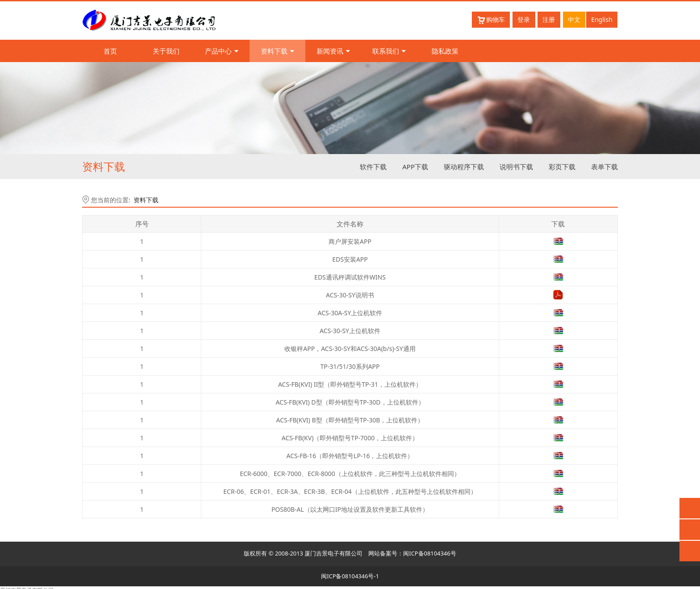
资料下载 (277, 51)
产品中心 (222, 51)
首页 (110, 51)
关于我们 (166, 51)
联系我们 (389, 51)
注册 (549, 19)
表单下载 (604, 167)
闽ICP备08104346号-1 (350, 576)
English (602, 19)
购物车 (491, 20)
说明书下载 (516, 167)
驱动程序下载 (464, 167)
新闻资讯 (333, 51)
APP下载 (415, 167)
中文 (574, 19)
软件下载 (373, 167)
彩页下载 (562, 167)
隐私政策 (445, 51)
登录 (524, 19)
